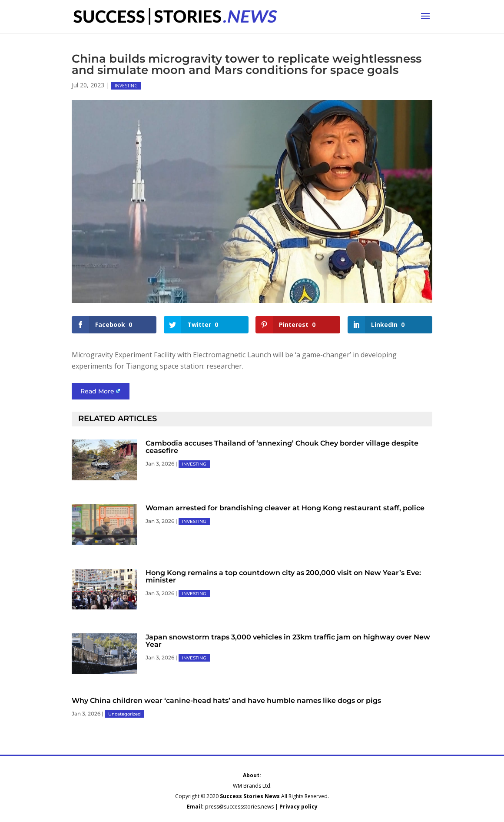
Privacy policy (298, 807)
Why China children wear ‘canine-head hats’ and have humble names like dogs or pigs (226, 701)
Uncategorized (124, 714)
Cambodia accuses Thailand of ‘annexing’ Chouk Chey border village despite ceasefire (282, 447)
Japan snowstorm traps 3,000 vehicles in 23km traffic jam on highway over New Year (288, 641)
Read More (97, 391)
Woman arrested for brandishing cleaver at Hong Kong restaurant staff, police (285, 508)
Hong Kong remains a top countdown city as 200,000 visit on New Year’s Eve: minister (283, 576)
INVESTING (126, 86)
